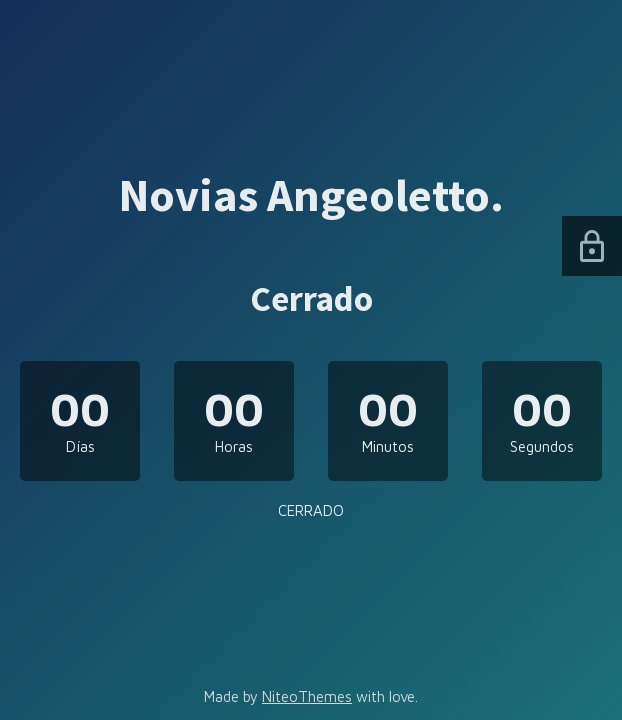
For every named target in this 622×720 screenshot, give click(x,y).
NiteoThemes (307, 696)
